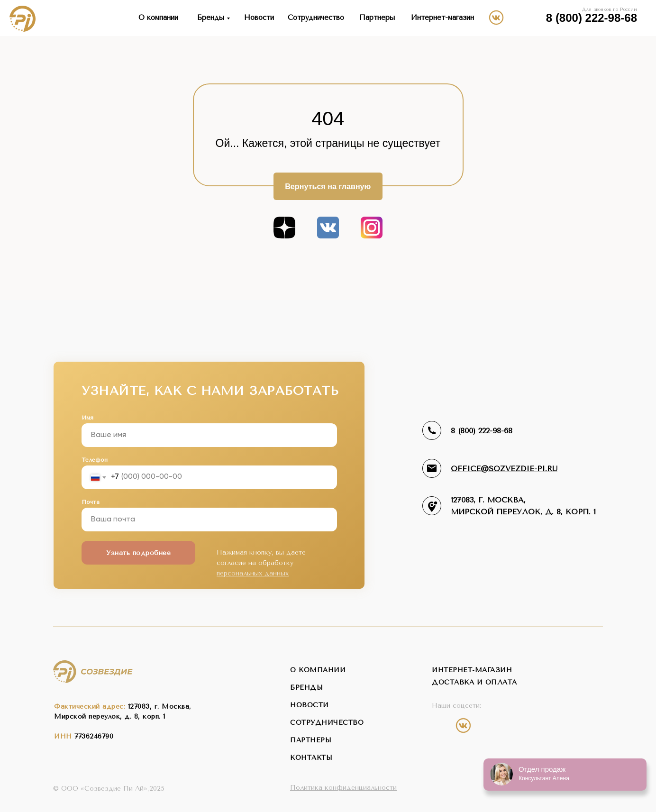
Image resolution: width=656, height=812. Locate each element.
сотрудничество (327, 723)
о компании (318, 670)
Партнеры (377, 18)
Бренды (211, 18)
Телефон (95, 460)
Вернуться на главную (328, 186)
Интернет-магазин (442, 18)
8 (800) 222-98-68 (592, 18)
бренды (306, 688)
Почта (91, 502)
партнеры (311, 740)
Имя (87, 418)
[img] (533, 17)
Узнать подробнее (138, 553)
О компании (158, 18)
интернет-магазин (472, 670)
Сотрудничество (316, 18)
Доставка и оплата (474, 682)
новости (310, 705)
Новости (259, 18)
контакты (311, 758)
